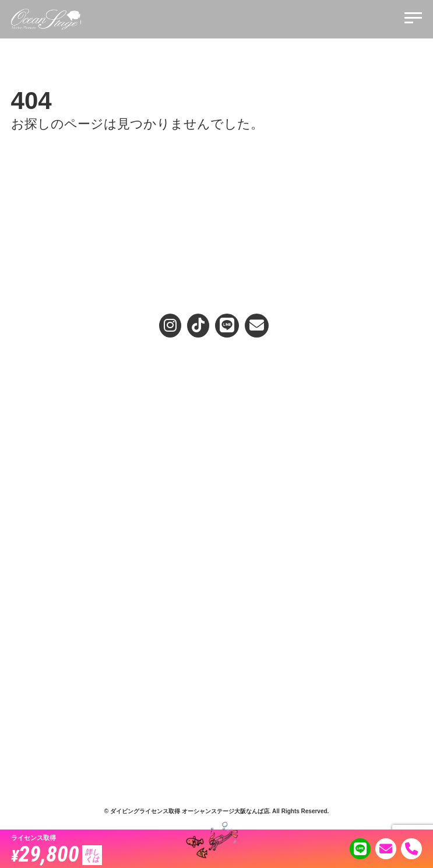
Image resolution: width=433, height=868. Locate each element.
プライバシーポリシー (252, 665)
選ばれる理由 (29, 369)
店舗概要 (25, 679)
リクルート (29, 705)
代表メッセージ (36, 644)
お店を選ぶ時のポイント (43, 458)
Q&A (223, 634)
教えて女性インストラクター (262, 582)
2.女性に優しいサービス (49, 396)
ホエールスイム (241, 507)
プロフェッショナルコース (53, 560)
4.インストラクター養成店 (52, 423)
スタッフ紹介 (32, 630)
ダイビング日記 (241, 542)
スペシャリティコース (46, 520)
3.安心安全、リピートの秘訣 (56, 410)
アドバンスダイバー (43, 507)
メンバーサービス (39, 692)
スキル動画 (234, 595)
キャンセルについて (248, 679)
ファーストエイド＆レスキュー (60, 533)
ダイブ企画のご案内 (248, 493)
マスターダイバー (39, 547)
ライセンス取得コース (252, 383)
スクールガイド (36, 493)
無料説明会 (231, 444)
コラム (227, 568)
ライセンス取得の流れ (252, 396)
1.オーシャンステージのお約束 (59, 383)
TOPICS (230, 555)
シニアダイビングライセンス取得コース (280, 423)
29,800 (57, 853)
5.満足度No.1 (32, 437)
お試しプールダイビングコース (266, 410)
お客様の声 (231, 616)
